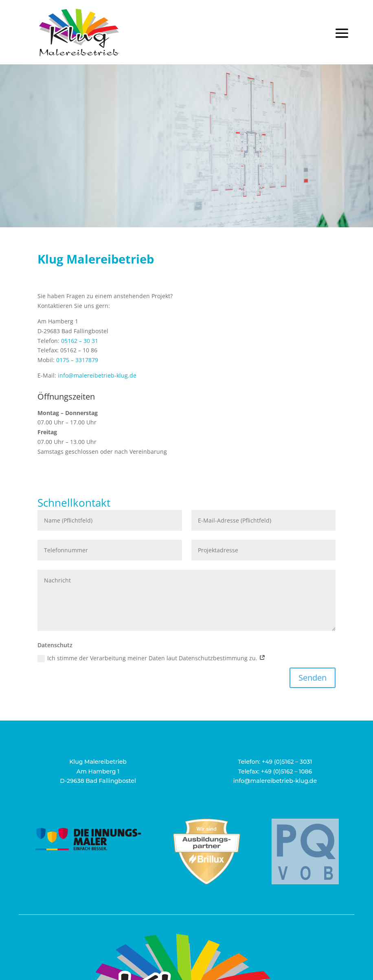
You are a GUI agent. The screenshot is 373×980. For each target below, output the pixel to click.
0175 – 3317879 (77, 360)
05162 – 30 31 (80, 341)
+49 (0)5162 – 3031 (287, 762)
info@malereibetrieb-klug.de (97, 375)
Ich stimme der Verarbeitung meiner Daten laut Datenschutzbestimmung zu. (151, 658)
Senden (313, 678)
